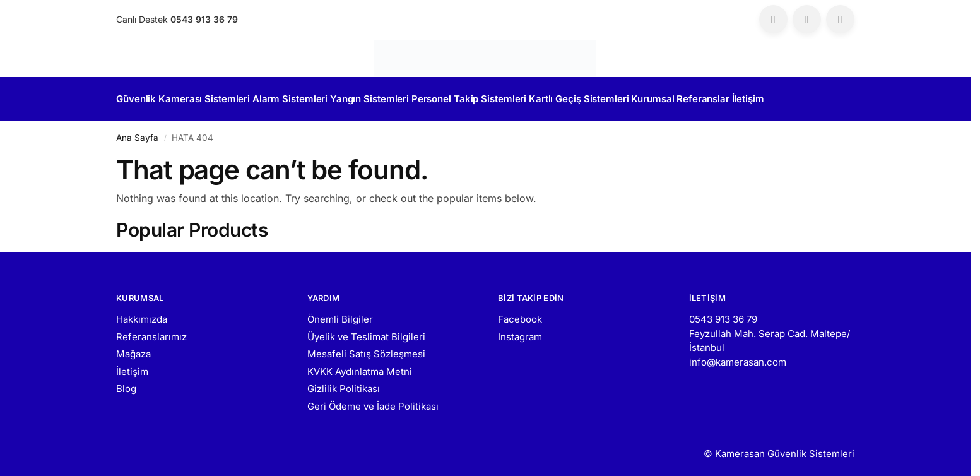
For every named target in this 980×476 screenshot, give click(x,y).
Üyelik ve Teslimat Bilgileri (366, 331)
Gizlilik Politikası (344, 384)
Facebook (520, 314)
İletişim (132, 366)
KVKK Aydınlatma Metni (360, 366)
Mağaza (133, 349)
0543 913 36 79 (723, 314)
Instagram (520, 331)
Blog (126, 384)
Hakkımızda (142, 314)
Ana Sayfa (137, 132)
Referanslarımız (151, 331)
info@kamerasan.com (738, 356)
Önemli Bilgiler (340, 314)
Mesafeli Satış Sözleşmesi (366, 349)
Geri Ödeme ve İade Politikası (373, 401)
